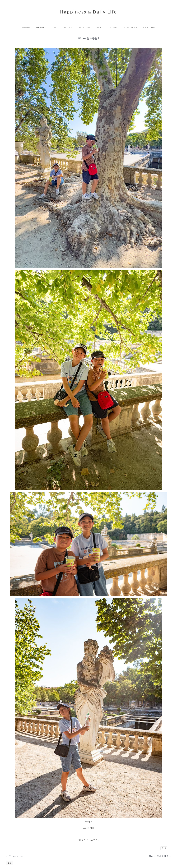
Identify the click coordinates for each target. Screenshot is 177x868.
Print (164, 848)
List (10, 863)
